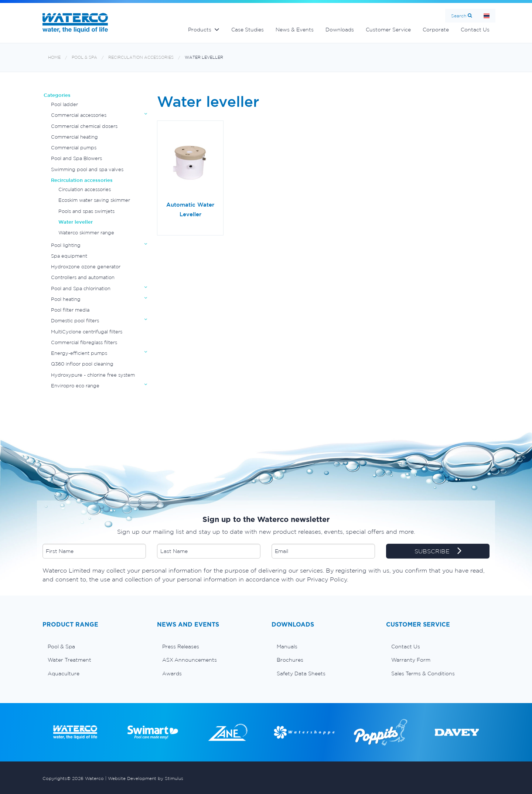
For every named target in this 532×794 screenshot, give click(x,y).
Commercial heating (74, 137)
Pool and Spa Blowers (76, 158)
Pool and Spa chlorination (81, 289)
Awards (172, 673)
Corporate (436, 30)
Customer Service (388, 30)
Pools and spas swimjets (86, 211)
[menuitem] (94, 647)
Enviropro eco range (75, 386)
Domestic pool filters (75, 321)
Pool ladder (64, 104)
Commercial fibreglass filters (84, 342)
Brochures (290, 660)
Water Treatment (69, 660)
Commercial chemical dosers (84, 126)
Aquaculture (64, 673)
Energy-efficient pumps (79, 353)
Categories (57, 95)
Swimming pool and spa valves (87, 169)
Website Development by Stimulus (146, 778)
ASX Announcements (190, 660)
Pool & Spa (84, 57)
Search (459, 16)
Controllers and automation (83, 277)
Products (200, 30)
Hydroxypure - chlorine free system (93, 375)
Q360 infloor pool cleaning (82, 364)
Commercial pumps (74, 148)
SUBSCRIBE (438, 552)
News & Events (295, 30)
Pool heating (66, 299)
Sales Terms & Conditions (423, 673)
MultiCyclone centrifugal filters (87, 332)
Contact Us (475, 30)
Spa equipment (69, 256)
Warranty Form (411, 660)
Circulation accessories (85, 189)
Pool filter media (70, 310)
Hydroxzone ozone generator (86, 267)
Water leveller (204, 57)
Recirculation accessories (141, 57)
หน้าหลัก (487, 16)
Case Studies (248, 30)
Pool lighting (66, 245)
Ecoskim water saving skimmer (94, 200)
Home (54, 57)
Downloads (340, 30)
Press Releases (181, 647)
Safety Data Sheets (301, 673)
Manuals (287, 647)
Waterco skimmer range (86, 233)
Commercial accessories (79, 115)
